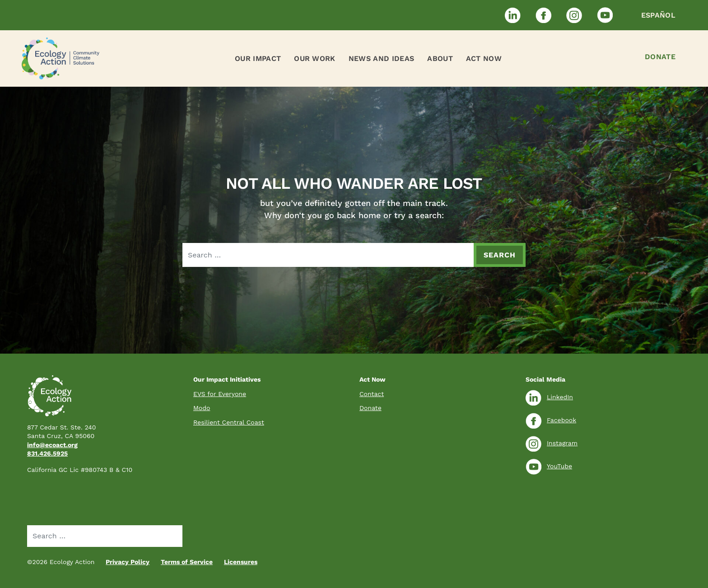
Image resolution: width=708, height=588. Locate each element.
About (440, 58)
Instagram (552, 443)
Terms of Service (187, 562)
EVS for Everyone (220, 394)
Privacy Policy (128, 562)
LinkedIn (549, 397)
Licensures (241, 562)
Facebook (551, 420)
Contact (372, 394)
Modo (202, 408)
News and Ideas (381, 58)
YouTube (549, 466)
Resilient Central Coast (229, 422)
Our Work (315, 58)
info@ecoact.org (52, 445)
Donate (660, 57)
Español (658, 15)
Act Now (484, 58)
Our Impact (258, 58)
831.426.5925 (47, 453)
